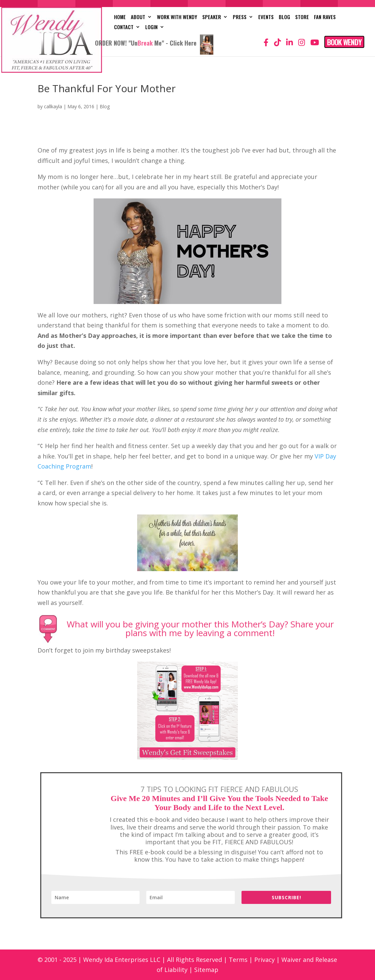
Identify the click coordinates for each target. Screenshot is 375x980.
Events (266, 17)
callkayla (53, 106)
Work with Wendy (177, 17)
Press (240, 17)
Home (120, 17)
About (138, 17)
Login (151, 27)
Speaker (212, 17)
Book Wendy (344, 42)
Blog (284, 17)
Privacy (264, 960)
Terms (238, 960)
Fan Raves (325, 17)
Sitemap (206, 970)
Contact (124, 27)
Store (302, 17)
